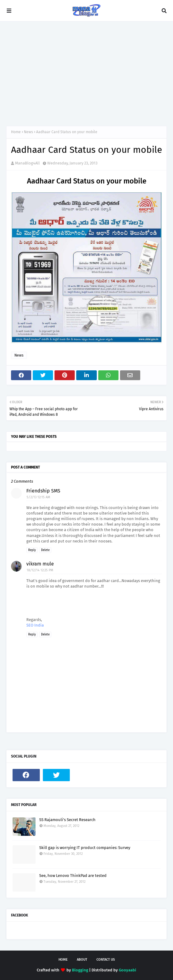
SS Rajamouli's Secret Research (67, 820)
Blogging (80, 970)
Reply (32, 550)
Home (16, 132)
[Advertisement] (86, 74)
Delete (45, 550)
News (28, 132)
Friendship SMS (43, 491)
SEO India (35, 625)
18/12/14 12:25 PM (40, 570)
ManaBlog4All (27, 163)
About (82, 960)
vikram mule (40, 564)
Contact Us (106, 960)
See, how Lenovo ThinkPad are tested (73, 876)
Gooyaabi (128, 970)
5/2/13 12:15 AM (38, 497)
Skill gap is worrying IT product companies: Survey (85, 848)
